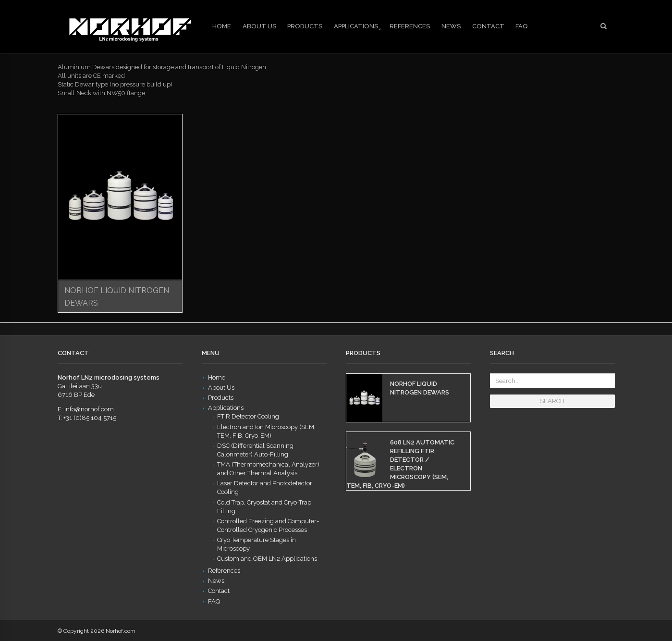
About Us (259, 26)
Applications (356, 26)
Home (222, 26)
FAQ (521, 26)
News (451, 26)
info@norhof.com (89, 409)
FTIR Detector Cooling (248, 416)
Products (305, 26)
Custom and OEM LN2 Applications (267, 559)
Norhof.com (121, 631)
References (410, 26)
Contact (488, 26)
